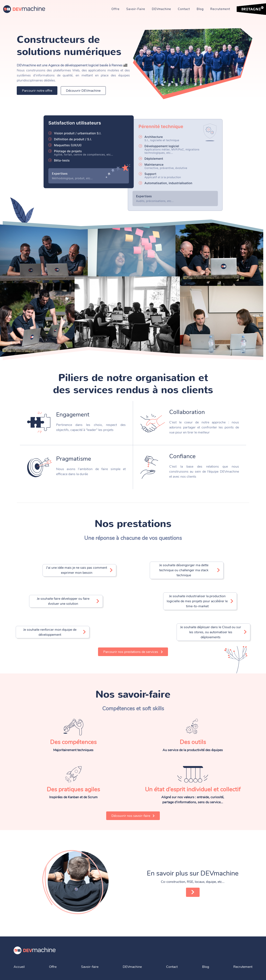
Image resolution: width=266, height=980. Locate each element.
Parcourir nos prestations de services (133, 652)
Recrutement (220, 9)
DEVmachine (161, 9)
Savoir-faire (90, 967)
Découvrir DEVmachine (83, 91)
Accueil (19, 967)
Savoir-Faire (136, 9)
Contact (184, 9)
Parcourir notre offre (37, 91)
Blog (200, 9)
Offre (116, 9)
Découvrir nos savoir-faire (133, 816)
